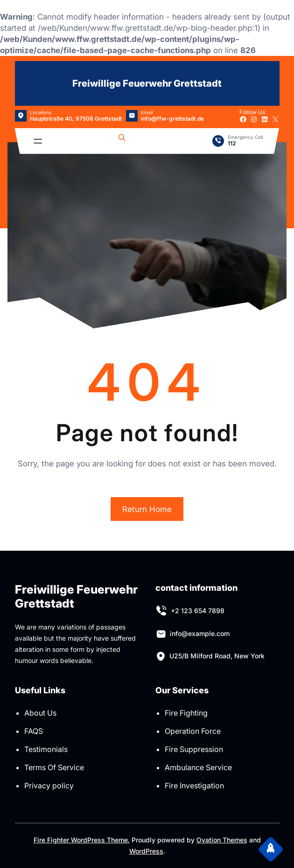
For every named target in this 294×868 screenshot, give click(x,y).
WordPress (146, 851)
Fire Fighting (186, 713)
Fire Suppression (194, 749)
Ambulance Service (198, 767)
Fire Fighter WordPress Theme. (82, 840)
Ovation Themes (222, 840)
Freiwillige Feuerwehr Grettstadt (147, 83)
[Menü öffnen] (38, 141)
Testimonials (46, 749)
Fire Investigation (194, 786)
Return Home (147, 509)
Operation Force (193, 731)
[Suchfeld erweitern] (122, 141)
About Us (40, 713)
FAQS (34, 731)
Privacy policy (49, 786)
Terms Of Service (54, 767)
